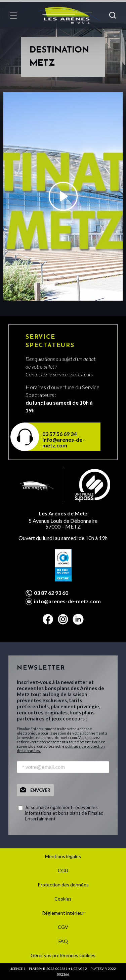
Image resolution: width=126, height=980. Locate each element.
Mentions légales (63, 856)
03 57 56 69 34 (59, 434)
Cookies (63, 899)
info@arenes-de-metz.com (63, 442)
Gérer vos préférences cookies (63, 955)
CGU (63, 870)
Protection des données (63, 885)
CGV (63, 927)
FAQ (63, 941)
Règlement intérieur (63, 913)
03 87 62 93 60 (51, 593)
